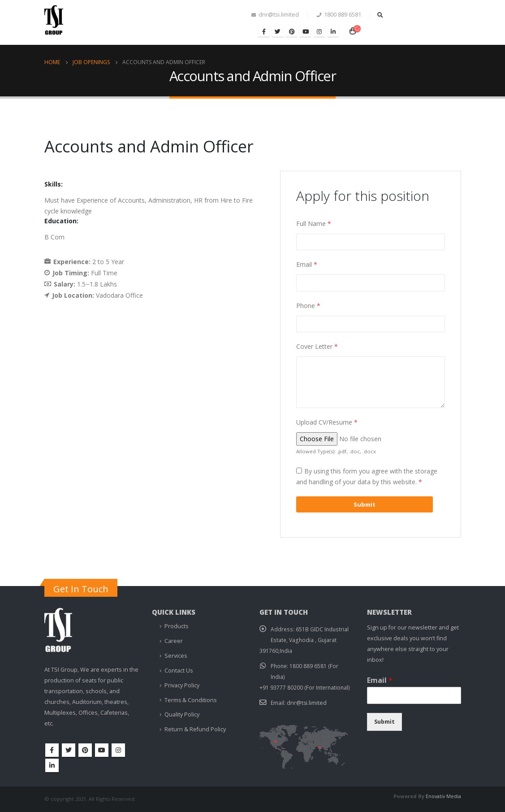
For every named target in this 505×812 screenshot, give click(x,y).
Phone (308, 306)
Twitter (69, 750)
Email (307, 264)
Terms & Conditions (191, 697)
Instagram (118, 750)
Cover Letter (317, 346)
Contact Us (179, 668)
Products (177, 626)
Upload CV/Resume (327, 422)
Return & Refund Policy (195, 725)
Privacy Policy (182, 683)
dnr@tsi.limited (307, 702)
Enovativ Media (443, 796)
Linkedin (52, 765)
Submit (384, 722)
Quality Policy (182, 711)
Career (174, 640)
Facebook (52, 750)
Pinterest (85, 750)
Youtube (102, 750)
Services (176, 654)
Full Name (314, 224)
